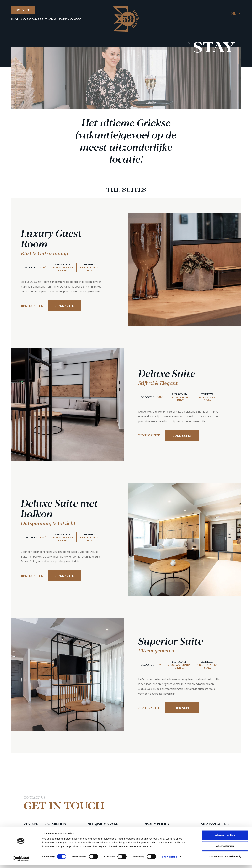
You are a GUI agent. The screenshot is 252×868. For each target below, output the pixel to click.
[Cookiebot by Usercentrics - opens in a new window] (21, 862)
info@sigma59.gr (103, 824)
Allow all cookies (225, 838)
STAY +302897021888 (27, 18)
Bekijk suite (32, 305)
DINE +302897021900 (65, 18)
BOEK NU (23, 10)
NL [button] (236, 13)
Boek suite (65, 306)
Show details (170, 860)
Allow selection (225, 849)
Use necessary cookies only (225, 859)
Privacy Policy (155, 824)
